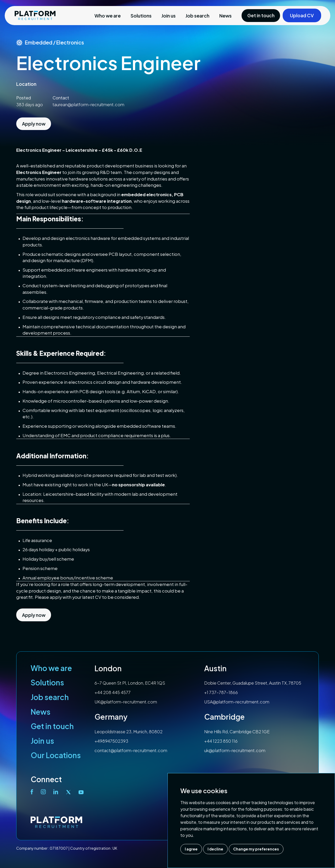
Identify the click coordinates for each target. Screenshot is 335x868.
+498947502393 (111, 741)
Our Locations (56, 755)
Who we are (108, 16)
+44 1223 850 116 (221, 741)
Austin (215, 668)
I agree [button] (191, 849)
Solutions (141, 16)
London (108, 668)
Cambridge (224, 717)
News (225, 16)
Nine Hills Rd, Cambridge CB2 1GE (237, 732)
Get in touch (52, 726)
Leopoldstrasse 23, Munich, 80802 (129, 732)
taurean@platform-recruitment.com (88, 105)
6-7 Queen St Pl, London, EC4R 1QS (130, 683)
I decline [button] (215, 849)
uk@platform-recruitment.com (235, 750)
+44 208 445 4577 (113, 692)
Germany (111, 717)
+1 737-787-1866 (221, 692)
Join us (169, 16)
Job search (197, 16)
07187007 (59, 848)
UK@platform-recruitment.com (126, 702)
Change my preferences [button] (256, 849)
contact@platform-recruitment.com (131, 750)
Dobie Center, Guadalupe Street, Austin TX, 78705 (253, 683)
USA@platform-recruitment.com (237, 702)
